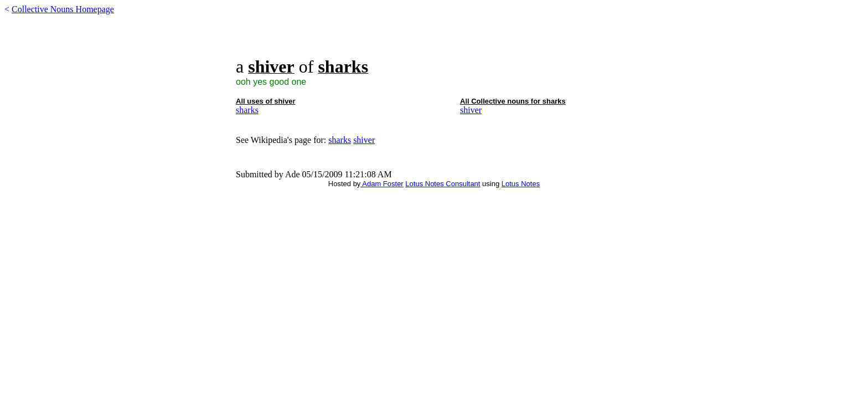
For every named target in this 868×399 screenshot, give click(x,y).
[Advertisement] (434, 40)
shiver (471, 110)
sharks (247, 110)
